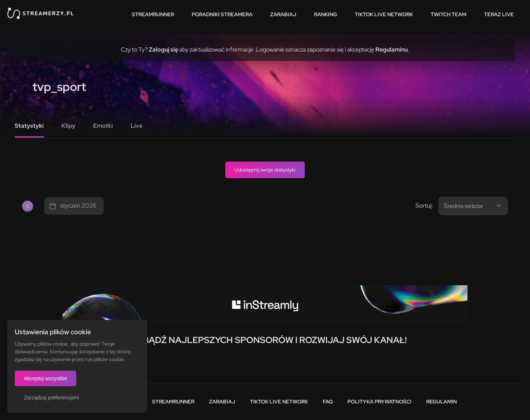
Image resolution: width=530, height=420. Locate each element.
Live (137, 126)
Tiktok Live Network (279, 402)
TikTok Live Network (384, 14)
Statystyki (29, 126)
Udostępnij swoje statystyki (265, 170)
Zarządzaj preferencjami (52, 398)
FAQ (328, 402)
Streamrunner (173, 402)
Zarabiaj (283, 14)
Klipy (68, 126)
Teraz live (499, 14)
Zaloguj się (163, 50)
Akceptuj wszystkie (45, 378)
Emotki (103, 126)
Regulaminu (392, 50)
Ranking (326, 14)
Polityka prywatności (379, 402)
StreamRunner (153, 14)
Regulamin (441, 402)
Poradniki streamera (222, 14)
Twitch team (448, 14)
